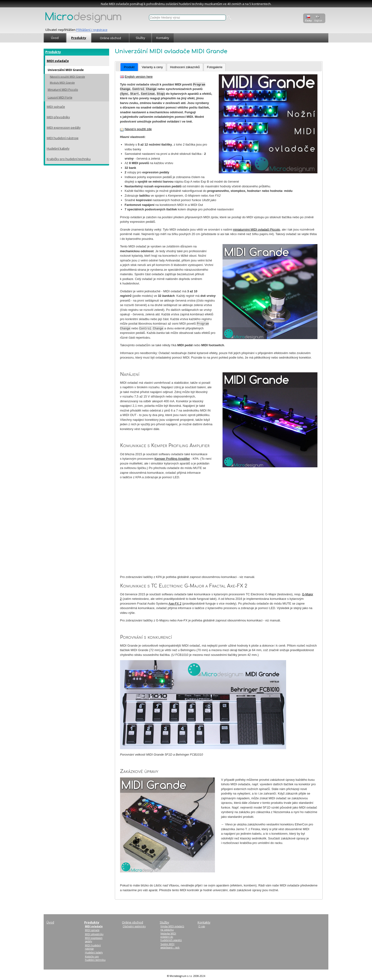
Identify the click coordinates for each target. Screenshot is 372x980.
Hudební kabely (58, 148)
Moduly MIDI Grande (62, 83)
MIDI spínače (56, 107)
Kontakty (163, 38)
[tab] (129, 67)
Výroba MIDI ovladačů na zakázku (172, 928)
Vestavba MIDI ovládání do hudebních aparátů (171, 937)
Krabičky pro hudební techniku (69, 159)
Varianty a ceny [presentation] (152, 67)
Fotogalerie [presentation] (215, 67)
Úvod (55, 38)
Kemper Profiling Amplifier (172, 459)
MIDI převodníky (58, 117)
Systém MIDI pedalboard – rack (170, 946)
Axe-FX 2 (175, 604)
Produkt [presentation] (129, 67)
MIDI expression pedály (64, 128)
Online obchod (110, 38)
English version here (139, 77)
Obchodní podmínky (134, 926)
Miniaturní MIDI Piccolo (63, 90)
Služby (140, 38)
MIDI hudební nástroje (63, 138)
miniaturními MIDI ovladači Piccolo (257, 230)
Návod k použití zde (138, 129)
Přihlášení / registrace (92, 30)
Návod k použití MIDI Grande (67, 77)
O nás (202, 926)
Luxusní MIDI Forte (60, 97)
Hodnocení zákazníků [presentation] (185, 67)
